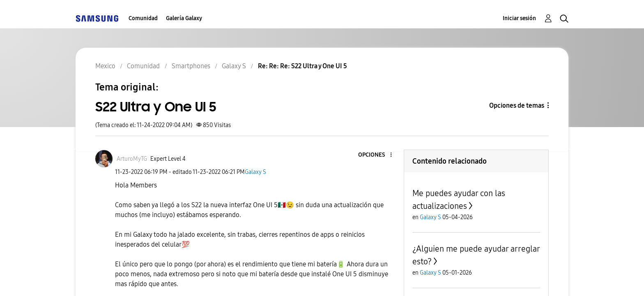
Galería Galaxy (184, 18)
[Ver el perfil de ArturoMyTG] (132, 159)
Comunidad (143, 18)
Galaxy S (255, 172)
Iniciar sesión (519, 18)
